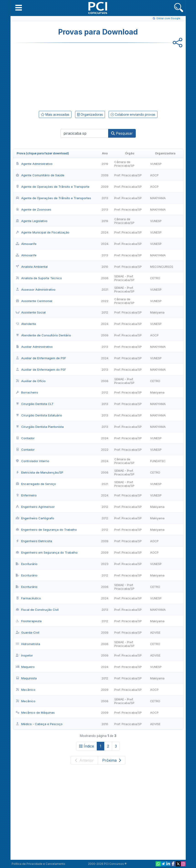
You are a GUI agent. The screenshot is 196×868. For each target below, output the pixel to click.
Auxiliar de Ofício (31, 381)
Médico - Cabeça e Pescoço (39, 724)
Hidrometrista (28, 644)
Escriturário (27, 564)
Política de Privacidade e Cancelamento (38, 864)
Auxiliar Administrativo (34, 347)
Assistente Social (31, 312)
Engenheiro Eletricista (34, 541)
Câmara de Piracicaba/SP (124, 164)
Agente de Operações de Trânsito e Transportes (53, 198)
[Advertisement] (61, 76)
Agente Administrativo (34, 164)
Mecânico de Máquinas (35, 713)
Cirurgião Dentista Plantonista (40, 427)
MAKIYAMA (158, 198)
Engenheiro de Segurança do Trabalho (46, 530)
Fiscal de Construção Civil (37, 610)
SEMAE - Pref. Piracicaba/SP (124, 278)
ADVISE (155, 632)
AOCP (154, 175)
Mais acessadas (55, 114)
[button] (19, 8)
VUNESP (156, 164)
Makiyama (157, 312)
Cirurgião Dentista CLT (35, 404)
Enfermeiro (26, 495)
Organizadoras (90, 114)
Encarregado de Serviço (36, 484)
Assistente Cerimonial (34, 301)
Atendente (26, 324)
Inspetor (24, 655)
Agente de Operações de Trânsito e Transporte (53, 187)
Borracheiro (27, 392)
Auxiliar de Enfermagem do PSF (41, 370)
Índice (87, 746)
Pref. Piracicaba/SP (128, 175)
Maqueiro (25, 667)
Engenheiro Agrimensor (35, 507)
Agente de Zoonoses (34, 209)
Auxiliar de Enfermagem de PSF (41, 358)
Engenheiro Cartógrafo (35, 518)
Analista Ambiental (32, 267)
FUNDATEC (158, 461)
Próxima (112, 760)
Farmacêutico (28, 598)
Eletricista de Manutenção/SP (39, 472)
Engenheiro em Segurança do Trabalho (47, 552)
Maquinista (26, 678)
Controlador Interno (33, 461)
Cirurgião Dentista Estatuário (39, 415)
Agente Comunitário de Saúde (40, 175)
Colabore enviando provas (133, 114)
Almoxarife (26, 244)
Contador (25, 438)
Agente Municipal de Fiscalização (43, 232)
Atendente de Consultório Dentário (43, 335)
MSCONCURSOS (162, 267)
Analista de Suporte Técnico (39, 278)
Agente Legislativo (32, 221)
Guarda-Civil (27, 632)
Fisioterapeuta (29, 621)
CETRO (155, 278)
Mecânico (26, 690)
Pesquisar (122, 133)
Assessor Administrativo (36, 289)
